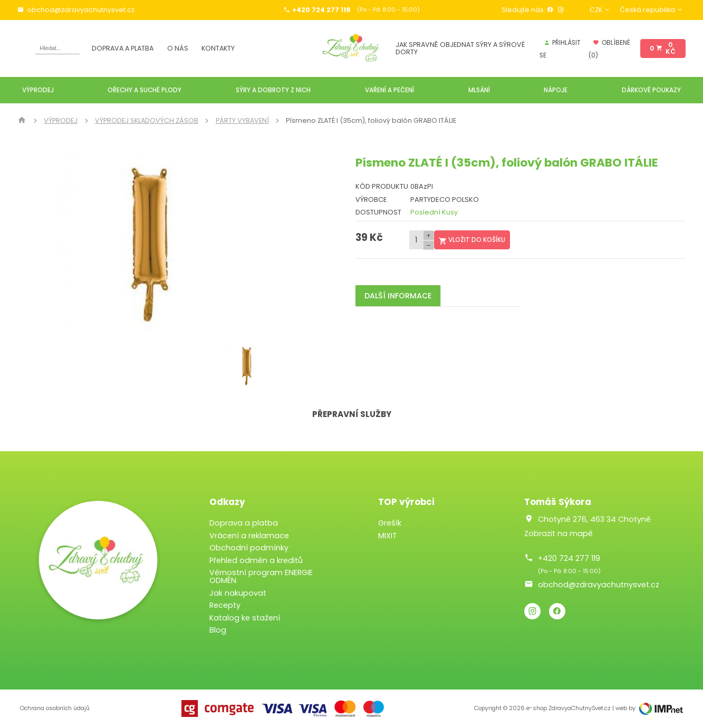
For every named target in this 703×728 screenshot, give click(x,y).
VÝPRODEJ (61, 121)
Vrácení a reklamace (249, 536)
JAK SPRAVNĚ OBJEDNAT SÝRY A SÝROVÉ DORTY (460, 48)
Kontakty (218, 48)
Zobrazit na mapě (558, 533)
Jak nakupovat (238, 593)
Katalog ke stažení (245, 618)
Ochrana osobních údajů (55, 708)
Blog (218, 630)
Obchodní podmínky (249, 548)
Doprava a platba (123, 48)
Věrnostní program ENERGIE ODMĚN (261, 576)
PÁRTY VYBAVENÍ (242, 121)
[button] (271, 245)
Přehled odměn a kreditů (256, 560)
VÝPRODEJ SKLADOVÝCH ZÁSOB (147, 121)
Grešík (390, 523)
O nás (178, 48)
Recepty (225, 605)
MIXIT (388, 536)
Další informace (398, 296)
